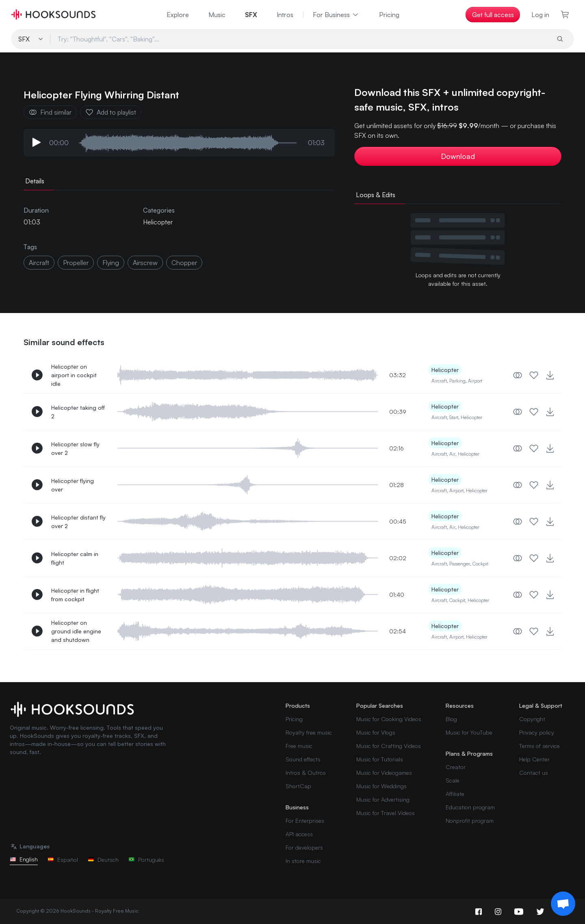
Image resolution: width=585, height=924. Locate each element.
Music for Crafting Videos (389, 746)
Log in (540, 15)
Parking (457, 381)
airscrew (145, 263)
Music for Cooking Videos (389, 719)
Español (63, 860)
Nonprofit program (470, 821)
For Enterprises (305, 821)
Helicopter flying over (73, 485)
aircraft (39, 263)
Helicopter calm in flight (75, 558)
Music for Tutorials (380, 759)
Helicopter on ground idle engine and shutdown (76, 631)
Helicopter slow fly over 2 (75, 448)
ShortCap (298, 786)
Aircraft (439, 381)
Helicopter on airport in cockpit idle (74, 375)
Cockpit (480, 564)
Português (146, 860)
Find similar (50, 112)
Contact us (534, 773)
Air (452, 454)
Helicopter (158, 222)
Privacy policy (537, 732)
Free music (299, 746)
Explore (178, 15)
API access (299, 834)
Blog (451, 719)
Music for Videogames (384, 773)
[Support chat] (563, 904)
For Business (336, 15)
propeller (76, 263)
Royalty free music (309, 732)
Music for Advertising (383, 799)
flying (111, 263)
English (24, 859)
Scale (453, 780)
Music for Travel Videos (386, 813)
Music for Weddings (381, 786)
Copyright (532, 719)
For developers (304, 847)
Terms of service (539, 746)
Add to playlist (111, 112)
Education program (470, 807)
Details (35, 181)
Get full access (493, 15)
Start (454, 417)
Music (217, 15)
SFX (251, 15)
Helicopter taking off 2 (78, 412)
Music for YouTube (469, 732)
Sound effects (303, 759)
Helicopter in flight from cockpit (75, 595)
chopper (184, 263)
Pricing (389, 15)
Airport (475, 381)
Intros (285, 15)
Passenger (460, 564)
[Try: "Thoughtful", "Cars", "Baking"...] (300, 39)
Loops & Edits (376, 195)
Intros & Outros (306, 773)
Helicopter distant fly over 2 (78, 522)
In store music (303, 861)
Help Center (534, 759)
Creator (456, 767)
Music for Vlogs (376, 732)
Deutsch (103, 860)
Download (458, 156)
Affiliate (455, 794)
